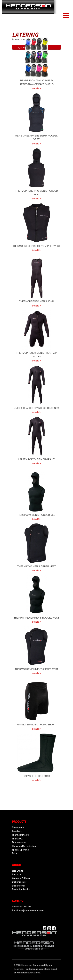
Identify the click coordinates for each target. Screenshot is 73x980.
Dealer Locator (19, 882)
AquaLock (17, 831)
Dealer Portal (18, 886)
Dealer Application (21, 889)
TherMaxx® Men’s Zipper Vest (37, 566)
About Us (17, 874)
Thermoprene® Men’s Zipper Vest (36, 669)
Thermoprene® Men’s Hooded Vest (37, 618)
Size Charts (18, 871)
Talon (15, 853)
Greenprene (18, 827)
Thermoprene (19, 842)
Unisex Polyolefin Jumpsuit (37, 459)
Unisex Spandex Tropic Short (36, 725)
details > (36, 88)
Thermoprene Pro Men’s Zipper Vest (36, 246)
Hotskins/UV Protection (24, 846)
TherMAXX (17, 839)
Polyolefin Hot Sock (36, 776)
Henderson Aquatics (29, 10)
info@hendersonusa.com (31, 910)
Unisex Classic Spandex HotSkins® (36, 408)
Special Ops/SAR (20, 850)
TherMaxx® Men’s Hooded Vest (36, 515)
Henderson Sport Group (28, 973)
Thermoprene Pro (21, 835)
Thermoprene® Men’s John (36, 301)
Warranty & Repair (21, 878)
